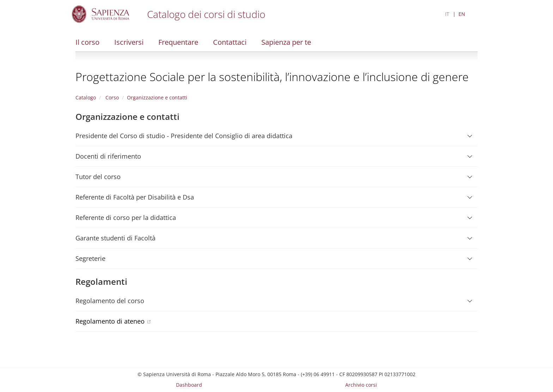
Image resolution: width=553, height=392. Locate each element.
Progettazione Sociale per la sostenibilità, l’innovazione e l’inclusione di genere (272, 77)
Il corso (87, 42)
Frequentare (178, 42)
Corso (111, 97)
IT (447, 14)
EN (462, 14)
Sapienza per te (286, 42)
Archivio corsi (361, 385)
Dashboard (189, 385)
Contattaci (230, 42)
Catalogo (86, 97)
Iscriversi (129, 42)
